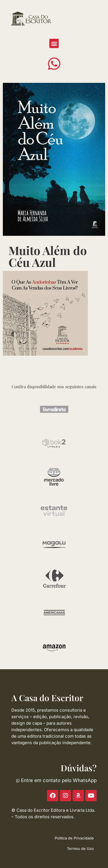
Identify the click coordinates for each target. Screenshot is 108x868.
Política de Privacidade (74, 838)
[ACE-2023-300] (45, 313)
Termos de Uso (80, 848)
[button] (54, 43)
